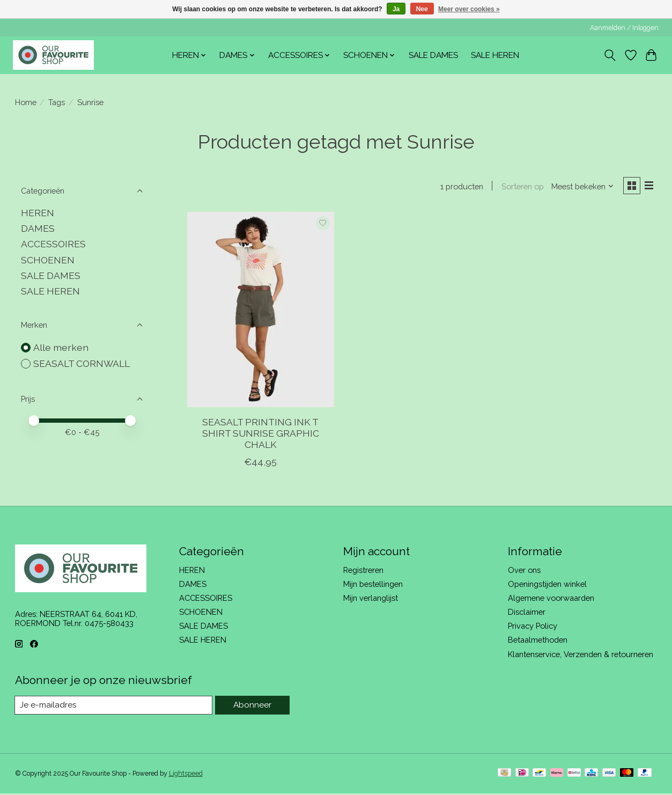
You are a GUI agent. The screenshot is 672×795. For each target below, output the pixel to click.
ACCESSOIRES (53, 244)
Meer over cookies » (469, 9)
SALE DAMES (433, 55)
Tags (57, 102)
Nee (422, 9)
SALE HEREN (495, 55)
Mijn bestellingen (373, 585)
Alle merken (61, 347)
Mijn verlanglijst (371, 599)
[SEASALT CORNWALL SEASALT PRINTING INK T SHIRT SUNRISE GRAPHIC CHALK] (261, 311)
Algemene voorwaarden (551, 599)
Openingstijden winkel (547, 585)
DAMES (38, 228)
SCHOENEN (48, 260)
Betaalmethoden (538, 641)
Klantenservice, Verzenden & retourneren (581, 655)
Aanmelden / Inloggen (624, 28)
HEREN (38, 213)
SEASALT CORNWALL (82, 363)
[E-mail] (114, 707)
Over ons (524, 571)
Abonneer (252, 707)
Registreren (363, 571)
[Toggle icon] (610, 55)
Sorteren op (520, 187)
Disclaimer (527, 613)
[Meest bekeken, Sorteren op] (580, 187)
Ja (396, 9)
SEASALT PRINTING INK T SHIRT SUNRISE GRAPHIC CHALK (261, 434)
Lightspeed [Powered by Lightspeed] (186, 775)
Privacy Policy (533, 627)
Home (26, 102)
